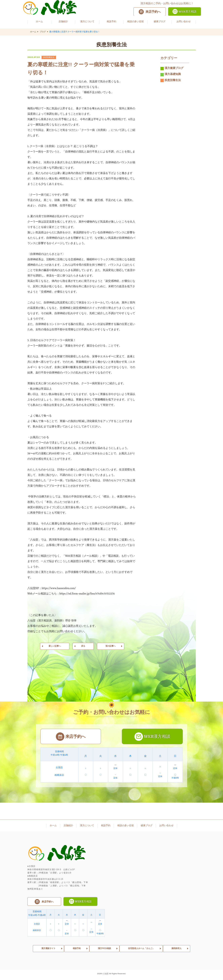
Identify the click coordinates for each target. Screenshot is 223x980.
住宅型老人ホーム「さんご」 (141, 950)
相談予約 (77, 950)
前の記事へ (111, 649)
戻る (83, 649)
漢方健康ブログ (172, 72)
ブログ (43, 32)
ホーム (33, 32)
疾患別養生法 (171, 84)
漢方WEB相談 (104, 950)
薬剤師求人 (177, 950)
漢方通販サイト (48, 950)
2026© (100, 975)
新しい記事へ (55, 649)
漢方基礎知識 (171, 78)
